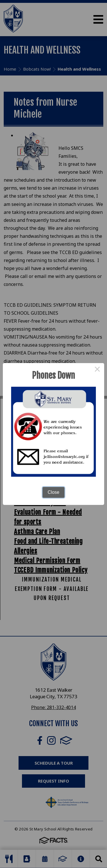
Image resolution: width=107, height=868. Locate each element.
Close (53, 492)
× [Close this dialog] (97, 370)
